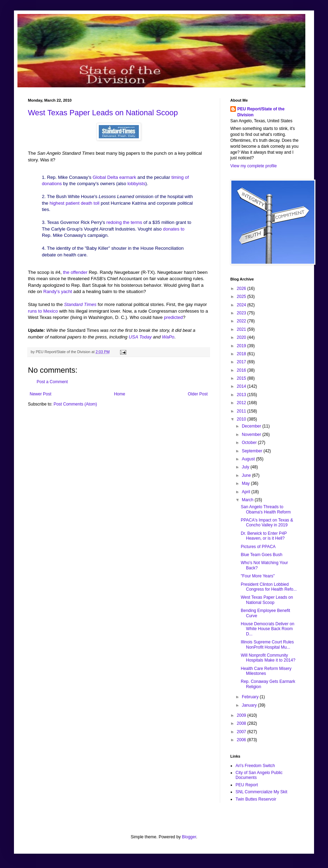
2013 (242, 395)
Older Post (198, 394)
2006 (242, 740)
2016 (242, 370)
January (250, 705)
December (252, 426)
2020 (242, 337)
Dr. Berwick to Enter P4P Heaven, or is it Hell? (264, 536)
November (252, 435)
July (246, 467)
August (249, 459)
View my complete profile (254, 166)
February (251, 697)
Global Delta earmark (114, 177)
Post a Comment (52, 382)
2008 (242, 723)
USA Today (140, 337)
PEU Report (247, 785)
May (246, 483)
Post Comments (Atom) (75, 404)
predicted (173, 317)
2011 (242, 411)
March (248, 500)
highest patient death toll (74, 203)
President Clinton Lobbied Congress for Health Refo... (269, 587)
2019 (242, 346)
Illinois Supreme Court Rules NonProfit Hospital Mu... (267, 644)
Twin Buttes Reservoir (256, 799)
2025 (242, 297)
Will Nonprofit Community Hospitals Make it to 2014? (268, 658)
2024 (242, 305)
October (250, 443)
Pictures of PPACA (258, 547)
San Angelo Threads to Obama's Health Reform (266, 509)
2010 (242, 419)
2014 (242, 386)
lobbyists (136, 184)
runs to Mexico (43, 311)
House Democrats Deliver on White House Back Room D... (267, 629)
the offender (75, 272)
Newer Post (40, 394)
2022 (242, 321)
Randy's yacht (58, 291)
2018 (242, 354)
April (247, 492)
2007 (242, 732)
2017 (242, 362)
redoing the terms (125, 222)
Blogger (189, 837)
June (247, 475)
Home (120, 394)
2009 (242, 715)
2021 (242, 329)
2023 (242, 313)
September (253, 451)
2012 (242, 403)
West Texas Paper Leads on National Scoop (103, 113)
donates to (174, 229)
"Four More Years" (258, 576)
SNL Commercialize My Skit (261, 792)
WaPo (168, 337)
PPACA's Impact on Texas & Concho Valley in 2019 (267, 523)
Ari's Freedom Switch (255, 766)
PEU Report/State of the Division (261, 112)
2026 (242, 289)
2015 (242, 378)
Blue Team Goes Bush (262, 555)
